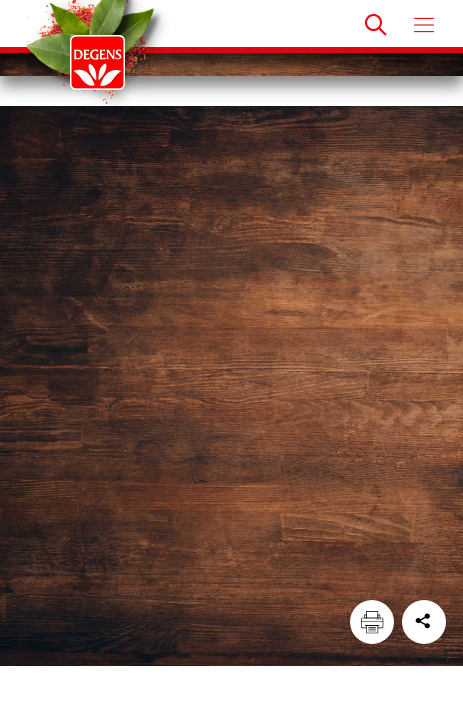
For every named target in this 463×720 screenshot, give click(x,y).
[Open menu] (424, 25)
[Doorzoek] (376, 25)
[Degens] (97, 62)
